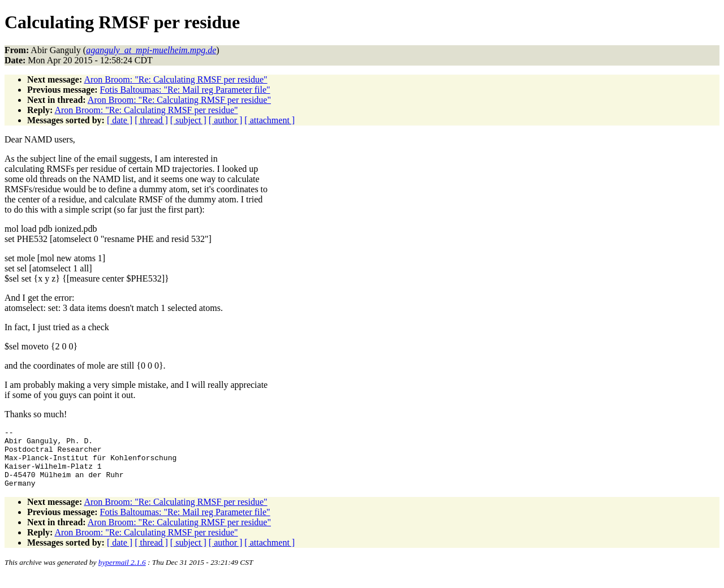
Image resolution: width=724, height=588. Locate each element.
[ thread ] (151, 120)
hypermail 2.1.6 (122, 574)
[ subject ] (188, 120)
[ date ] (120, 120)
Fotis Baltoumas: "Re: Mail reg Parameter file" (185, 90)
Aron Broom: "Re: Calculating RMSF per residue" (175, 79)
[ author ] (226, 120)
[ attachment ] (270, 120)
